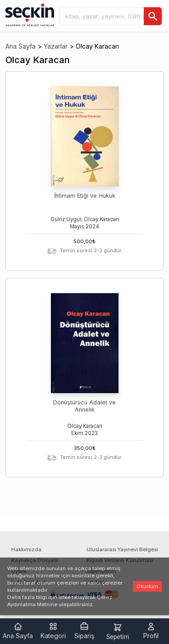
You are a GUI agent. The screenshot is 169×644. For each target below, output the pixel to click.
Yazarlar (56, 46)
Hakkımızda (26, 549)
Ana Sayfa (21, 46)
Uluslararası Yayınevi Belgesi (122, 549)
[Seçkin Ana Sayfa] (29, 14)
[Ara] (153, 16)
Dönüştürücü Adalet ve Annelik (84, 406)
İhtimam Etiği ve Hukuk (85, 196)
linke (64, 597)
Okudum (147, 586)
